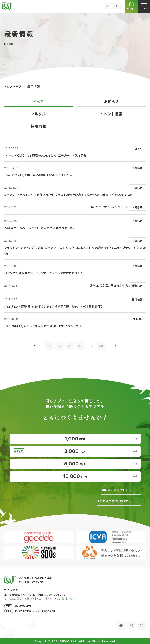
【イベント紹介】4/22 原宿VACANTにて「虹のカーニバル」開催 (45, 155)
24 (101, 346)
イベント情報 (111, 114)
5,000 (75, 464)
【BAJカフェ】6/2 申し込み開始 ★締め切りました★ (38, 175)
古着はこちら (67, 599)
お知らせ (111, 101)
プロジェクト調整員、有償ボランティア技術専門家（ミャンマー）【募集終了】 (53, 306)
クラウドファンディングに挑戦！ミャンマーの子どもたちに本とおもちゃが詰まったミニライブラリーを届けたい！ (75, 250)
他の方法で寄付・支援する (114, 501)
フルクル (38, 114)
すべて (39, 101)
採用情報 (38, 126)
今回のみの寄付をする (116, 490)
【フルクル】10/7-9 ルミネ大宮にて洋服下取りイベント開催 (43, 326)
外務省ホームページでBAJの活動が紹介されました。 (39, 228)
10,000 (75, 476)
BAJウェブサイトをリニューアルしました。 (117, 207)
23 (91, 346)
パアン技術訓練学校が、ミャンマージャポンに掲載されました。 (45, 273)
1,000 (75, 439)
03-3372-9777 (23, 606)
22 (80, 346)
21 (70, 346)
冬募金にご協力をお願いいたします (113, 285)
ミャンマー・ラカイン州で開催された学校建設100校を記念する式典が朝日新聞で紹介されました (68, 195)
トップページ (13, 86)
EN (118, 6)
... (60, 346)
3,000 (75, 451)
